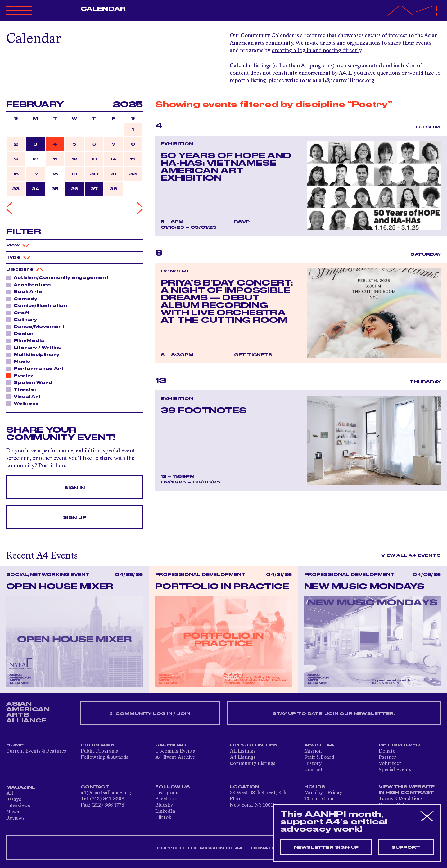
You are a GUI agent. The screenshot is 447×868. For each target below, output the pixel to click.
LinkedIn (165, 812)
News (13, 812)
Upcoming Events (175, 751)
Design (22, 333)
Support (406, 848)
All (10, 794)
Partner (387, 758)
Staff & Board (319, 758)
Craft (20, 313)
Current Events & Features (36, 751)
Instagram (167, 793)
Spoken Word (31, 382)
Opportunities (254, 745)
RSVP (242, 222)
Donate (387, 751)
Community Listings (253, 764)
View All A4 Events (411, 555)
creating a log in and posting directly (316, 51)
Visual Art (25, 396)
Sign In (74, 488)
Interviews (18, 806)
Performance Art (37, 368)
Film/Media (27, 340)
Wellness (25, 403)
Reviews (15, 818)
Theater (24, 389)
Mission (313, 751)
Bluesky (164, 805)
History (313, 764)
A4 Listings (243, 758)
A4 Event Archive (175, 758)
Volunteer (390, 764)
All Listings (243, 751)
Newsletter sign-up (326, 848)
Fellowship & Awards (104, 758)
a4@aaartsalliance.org (347, 81)
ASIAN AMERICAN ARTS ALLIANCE (28, 712)
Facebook (166, 799)
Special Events (395, 770)
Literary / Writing (36, 347)
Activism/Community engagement (59, 277)
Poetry (22, 375)
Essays (14, 800)
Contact (313, 770)
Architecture (31, 285)
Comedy (24, 299)
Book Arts (26, 291)
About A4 (319, 745)
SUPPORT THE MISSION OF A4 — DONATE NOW (224, 848)
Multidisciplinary (35, 354)
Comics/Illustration (39, 305)
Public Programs (99, 751)
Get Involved (399, 745)
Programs (98, 745)
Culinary (24, 319)
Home (15, 745)
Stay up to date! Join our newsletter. (334, 714)
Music (20, 361)
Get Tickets (253, 355)
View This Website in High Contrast (407, 790)
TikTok (163, 818)
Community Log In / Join (150, 714)
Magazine (21, 787)
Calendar (103, 9)
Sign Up (74, 518)
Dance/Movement (37, 326)
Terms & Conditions (401, 799)
